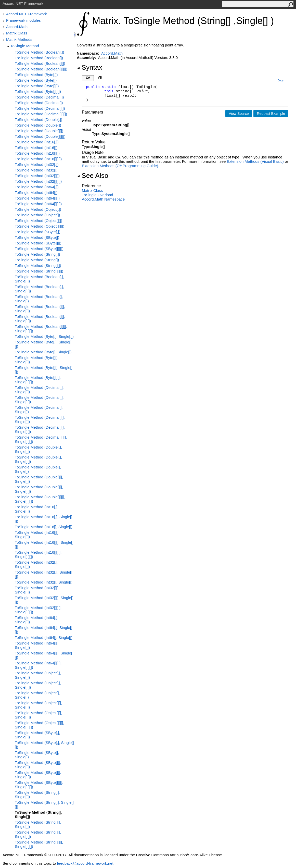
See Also (93, 176)
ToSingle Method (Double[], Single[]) (38, 469)
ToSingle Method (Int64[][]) (37, 198)
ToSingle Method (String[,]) (37, 254)
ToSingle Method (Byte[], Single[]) (43, 352)
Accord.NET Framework (27, 14)
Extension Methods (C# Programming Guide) (120, 166)
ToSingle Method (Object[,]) (38, 209)
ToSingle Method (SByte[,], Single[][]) (44, 745)
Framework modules (23, 20)
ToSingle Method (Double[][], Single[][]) (39, 489)
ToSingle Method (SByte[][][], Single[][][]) (39, 785)
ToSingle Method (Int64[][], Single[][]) (44, 655)
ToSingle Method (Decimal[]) (39, 103)
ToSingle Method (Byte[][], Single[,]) (37, 360)
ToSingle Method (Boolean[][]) (40, 63)
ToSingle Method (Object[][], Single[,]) (38, 705)
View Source (239, 114)
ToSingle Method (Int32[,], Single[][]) (43, 574)
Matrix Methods (19, 39)
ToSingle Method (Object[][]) (38, 221)
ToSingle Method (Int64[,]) (37, 187)
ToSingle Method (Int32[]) (36, 170)
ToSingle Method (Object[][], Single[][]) (38, 715)
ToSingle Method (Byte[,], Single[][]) (43, 344)
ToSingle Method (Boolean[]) (39, 58)
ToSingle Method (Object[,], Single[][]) (38, 685)
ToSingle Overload (98, 195)
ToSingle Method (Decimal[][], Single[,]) (40, 419)
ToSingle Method (25, 46)
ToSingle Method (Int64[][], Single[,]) (37, 645)
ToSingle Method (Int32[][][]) (38, 181)
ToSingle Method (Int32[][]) (37, 176)
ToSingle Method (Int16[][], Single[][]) (44, 544)
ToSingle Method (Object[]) (37, 215)
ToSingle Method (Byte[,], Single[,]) (44, 336)
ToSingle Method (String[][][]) (39, 271)
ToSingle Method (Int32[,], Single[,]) (37, 564)
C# (88, 78)
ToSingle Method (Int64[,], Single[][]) (43, 630)
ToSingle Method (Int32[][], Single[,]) (37, 590)
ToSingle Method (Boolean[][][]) (41, 69)
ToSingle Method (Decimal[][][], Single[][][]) (41, 439)
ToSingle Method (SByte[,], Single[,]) (37, 735)
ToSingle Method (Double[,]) (38, 120)
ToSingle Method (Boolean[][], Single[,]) (40, 309)
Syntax (89, 67)
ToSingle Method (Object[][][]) (40, 226)
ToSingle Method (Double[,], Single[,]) (38, 449)
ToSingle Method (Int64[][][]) (38, 204)
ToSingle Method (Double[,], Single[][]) (38, 459)
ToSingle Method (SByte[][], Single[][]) (38, 775)
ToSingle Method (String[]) (37, 260)
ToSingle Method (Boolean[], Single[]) (39, 299)
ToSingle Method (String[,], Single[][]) (44, 804)
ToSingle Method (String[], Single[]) (38, 814)
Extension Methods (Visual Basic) (255, 161)
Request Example (271, 114)
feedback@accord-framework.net (85, 863)
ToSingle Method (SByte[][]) (38, 243)
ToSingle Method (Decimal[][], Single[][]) (40, 429)
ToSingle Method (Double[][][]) (40, 136)
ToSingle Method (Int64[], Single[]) (44, 637)
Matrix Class (17, 33)
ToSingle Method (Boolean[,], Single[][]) (39, 289)
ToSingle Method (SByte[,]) (37, 232)
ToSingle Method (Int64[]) (36, 193)
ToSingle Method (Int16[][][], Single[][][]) (38, 554)
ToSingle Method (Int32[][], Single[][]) (44, 600)
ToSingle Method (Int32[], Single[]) (44, 582)
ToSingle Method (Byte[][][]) (38, 91)
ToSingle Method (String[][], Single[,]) (38, 824)
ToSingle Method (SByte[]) (37, 237)
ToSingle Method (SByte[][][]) (39, 249)
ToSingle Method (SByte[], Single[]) (37, 755)
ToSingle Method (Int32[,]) (37, 164)
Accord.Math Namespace (103, 199)
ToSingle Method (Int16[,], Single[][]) (43, 519)
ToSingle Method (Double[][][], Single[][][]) (40, 499)
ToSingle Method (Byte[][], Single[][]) (44, 370)
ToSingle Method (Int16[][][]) (38, 159)
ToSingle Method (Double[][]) (39, 131)
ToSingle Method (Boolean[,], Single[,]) (39, 279)
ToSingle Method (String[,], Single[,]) (37, 795)
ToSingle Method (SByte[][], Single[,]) (38, 765)
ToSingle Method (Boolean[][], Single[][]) (40, 319)
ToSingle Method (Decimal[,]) (39, 97)
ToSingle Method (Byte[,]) (36, 75)
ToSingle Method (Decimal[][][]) (41, 114)
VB (100, 78)
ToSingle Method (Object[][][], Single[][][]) (39, 725)
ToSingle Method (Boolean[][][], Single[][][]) (41, 329)
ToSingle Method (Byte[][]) (37, 86)
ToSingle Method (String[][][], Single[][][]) (39, 844)
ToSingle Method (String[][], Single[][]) (38, 834)
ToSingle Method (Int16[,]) (37, 142)
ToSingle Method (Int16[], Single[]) (44, 527)
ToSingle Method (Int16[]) (36, 148)
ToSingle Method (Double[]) (38, 125)
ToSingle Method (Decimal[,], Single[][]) (39, 400)
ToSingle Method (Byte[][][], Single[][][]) (38, 380)
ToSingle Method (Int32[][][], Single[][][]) (38, 610)
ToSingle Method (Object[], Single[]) (37, 695)
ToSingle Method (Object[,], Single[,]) (38, 675)
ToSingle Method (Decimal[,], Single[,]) (39, 390)
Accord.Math (17, 27)
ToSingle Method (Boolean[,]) (39, 52)
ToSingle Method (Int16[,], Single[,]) (37, 509)
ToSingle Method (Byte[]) (36, 80)
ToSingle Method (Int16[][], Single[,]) (37, 535)
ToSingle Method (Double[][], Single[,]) (39, 479)
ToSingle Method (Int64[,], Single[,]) (37, 620)
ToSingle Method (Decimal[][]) (40, 108)
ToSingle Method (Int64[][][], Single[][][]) (38, 665)
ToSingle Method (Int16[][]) (37, 153)
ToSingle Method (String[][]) (38, 265)
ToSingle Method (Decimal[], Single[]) (39, 410)
